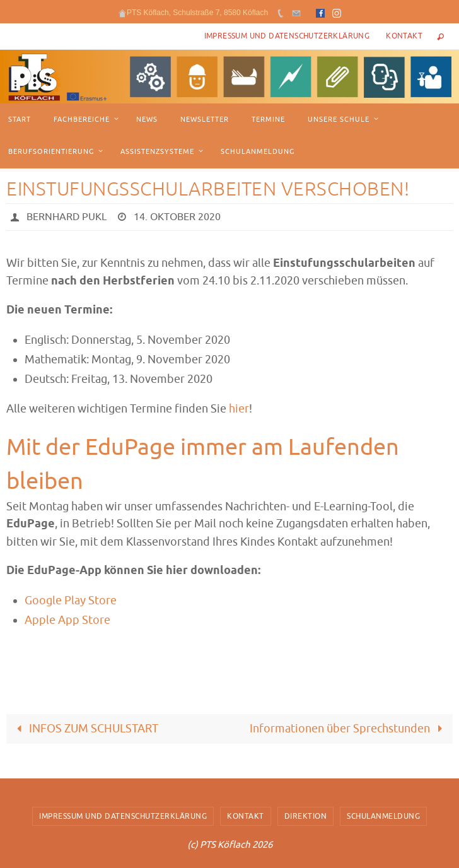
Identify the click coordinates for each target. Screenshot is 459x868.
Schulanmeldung (383, 816)
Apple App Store (67, 620)
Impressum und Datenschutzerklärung (287, 36)
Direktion (306, 816)
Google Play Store (71, 601)
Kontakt (404, 36)
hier (239, 409)
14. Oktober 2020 (177, 217)
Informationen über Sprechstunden (349, 729)
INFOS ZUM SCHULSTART (84, 729)
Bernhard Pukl (67, 217)
